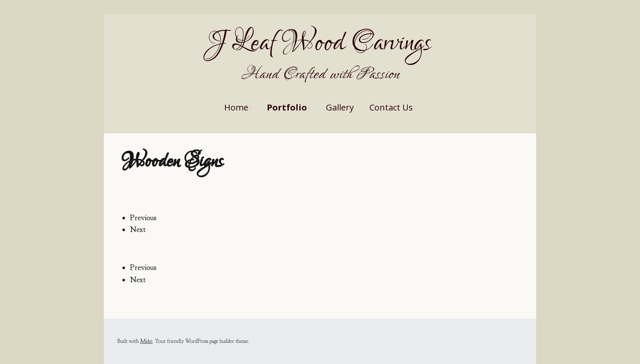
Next (138, 230)
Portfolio (287, 107)
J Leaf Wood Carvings (320, 43)
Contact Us (391, 107)
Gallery (340, 107)
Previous (143, 218)
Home (236, 107)
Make (146, 341)
